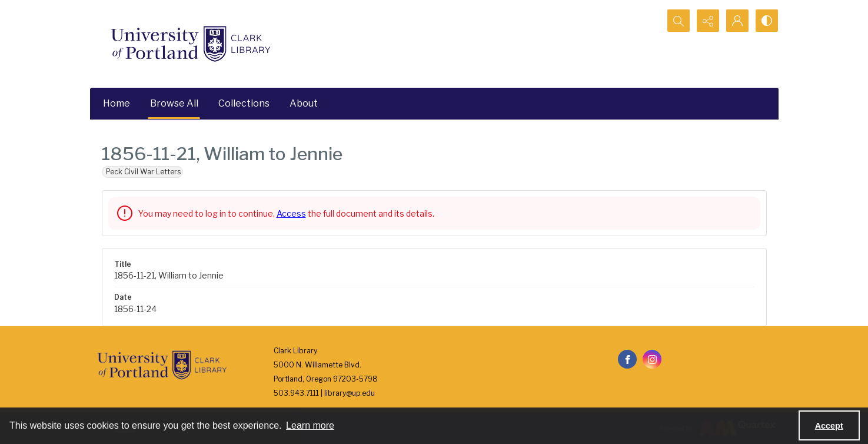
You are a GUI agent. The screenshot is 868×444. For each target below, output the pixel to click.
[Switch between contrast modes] (767, 21)
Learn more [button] (310, 425)
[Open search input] (679, 21)
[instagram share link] (652, 359)
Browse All (174, 103)
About (304, 103)
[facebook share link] (627, 359)
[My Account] (737, 21)
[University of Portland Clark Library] (190, 44)
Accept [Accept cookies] (829, 426)
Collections (244, 103)
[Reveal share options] (708, 21)
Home (117, 103)
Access (291, 213)
